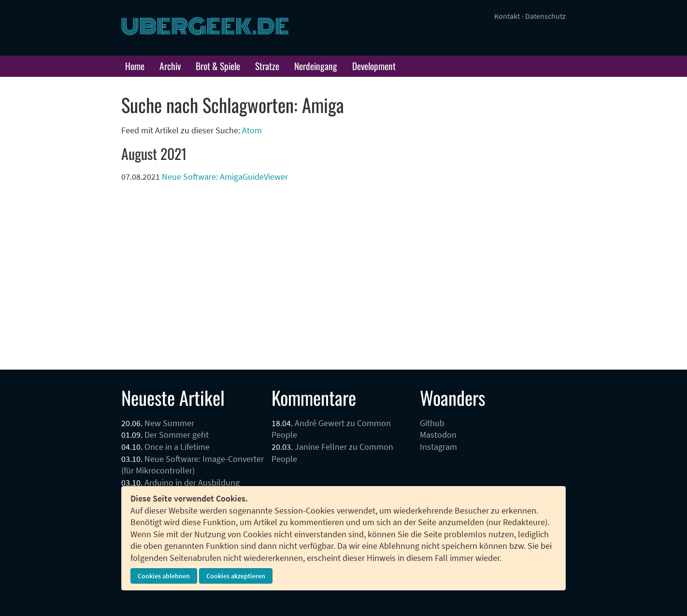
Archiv (170, 66)
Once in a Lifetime (177, 447)
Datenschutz (545, 16)
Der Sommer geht (177, 435)
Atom (252, 130)
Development (374, 66)
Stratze (267, 66)
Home (135, 66)
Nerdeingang (316, 66)
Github (432, 423)
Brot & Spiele (218, 66)
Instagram (438, 447)
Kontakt (507, 16)
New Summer (169, 423)
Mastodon (438, 435)
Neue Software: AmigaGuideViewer (225, 177)
